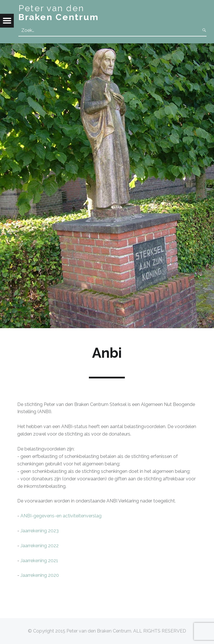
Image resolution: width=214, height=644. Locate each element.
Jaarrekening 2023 (40, 531)
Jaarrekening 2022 (40, 546)
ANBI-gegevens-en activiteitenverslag (61, 516)
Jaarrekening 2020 (40, 575)
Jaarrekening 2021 (39, 561)
